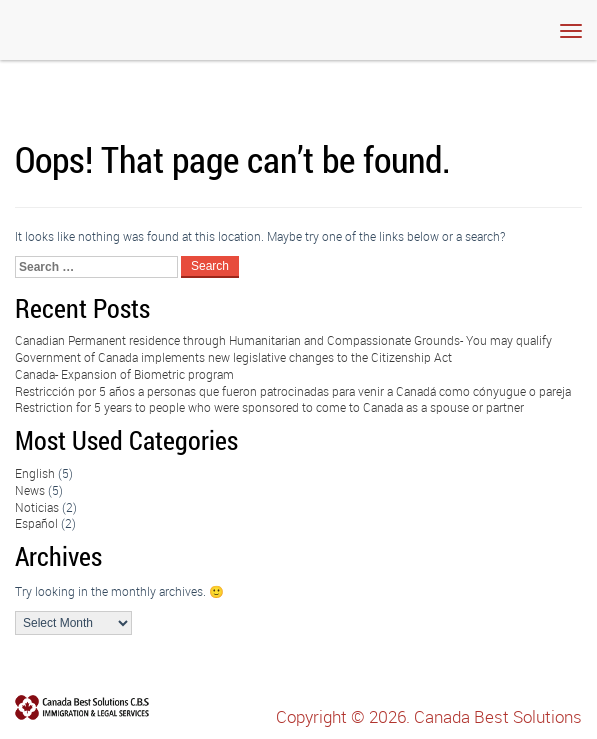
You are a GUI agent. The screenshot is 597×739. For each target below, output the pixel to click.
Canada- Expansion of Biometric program (124, 374)
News (30, 490)
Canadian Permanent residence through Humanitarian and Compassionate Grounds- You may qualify (283, 340)
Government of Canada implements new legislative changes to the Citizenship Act (233, 357)
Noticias (37, 507)
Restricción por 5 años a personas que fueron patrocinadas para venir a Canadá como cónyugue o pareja (293, 391)
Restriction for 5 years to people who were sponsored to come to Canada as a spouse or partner (269, 407)
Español (36, 523)
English (35, 473)
